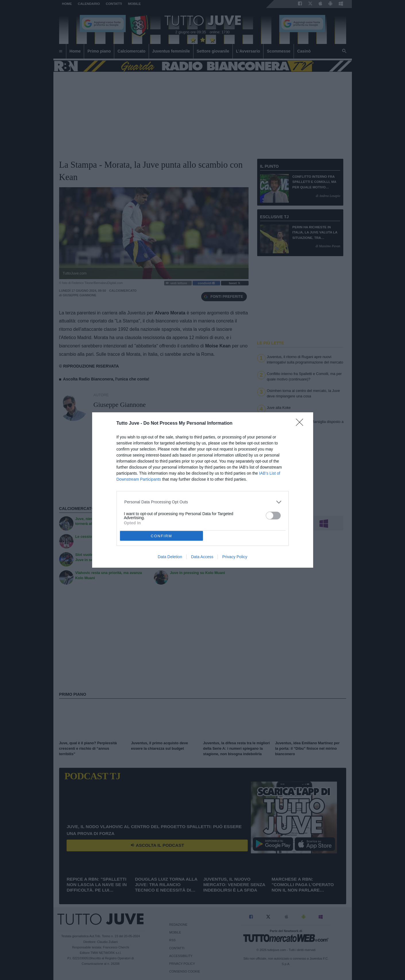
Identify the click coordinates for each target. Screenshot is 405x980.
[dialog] (203, 490)
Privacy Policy (235, 557)
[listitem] (202, 502)
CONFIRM (161, 536)
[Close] (301, 424)
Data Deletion (170, 557)
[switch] (273, 516)
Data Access (202, 557)
